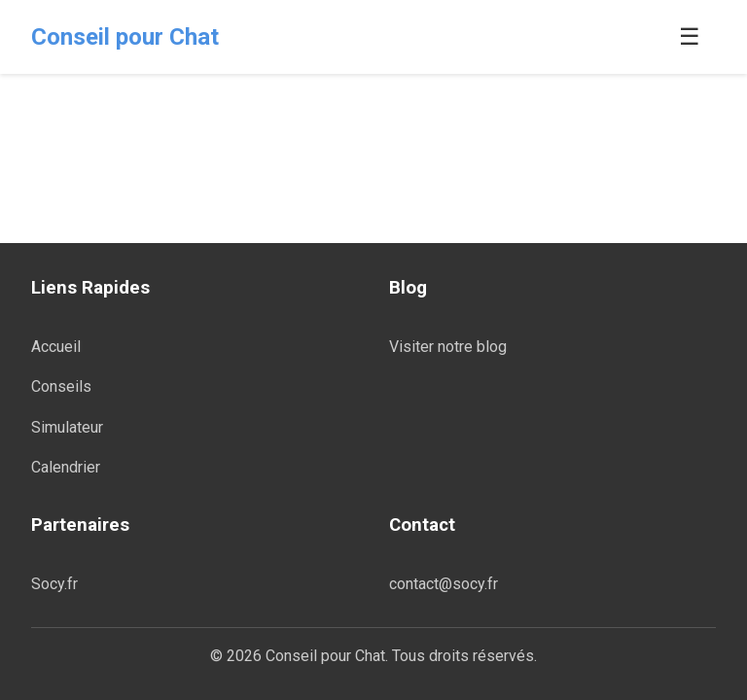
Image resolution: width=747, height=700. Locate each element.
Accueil (56, 347)
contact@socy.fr (444, 584)
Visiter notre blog (448, 347)
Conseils (61, 386)
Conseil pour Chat (125, 37)
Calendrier (66, 467)
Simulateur (67, 427)
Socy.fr (54, 584)
